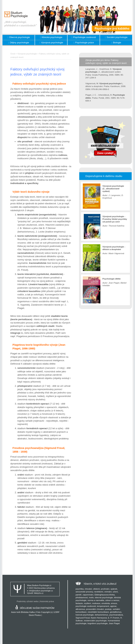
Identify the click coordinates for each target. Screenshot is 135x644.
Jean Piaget (114, 623)
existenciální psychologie (95, 620)
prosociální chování (95, 609)
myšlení (87, 603)
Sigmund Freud (83, 618)
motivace (96, 603)
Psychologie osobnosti (84, 37)
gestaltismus (116, 612)
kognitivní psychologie (98, 623)
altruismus (80, 609)
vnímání (108, 592)
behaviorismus (102, 615)
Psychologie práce (85, 43)
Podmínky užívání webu (28, 601)
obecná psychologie (104, 597)
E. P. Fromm (114, 618)
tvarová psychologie (85, 615)
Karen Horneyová (99, 618)
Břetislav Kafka (28, 612)
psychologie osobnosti (86, 606)
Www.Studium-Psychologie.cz (39, 585)
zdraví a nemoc (112, 600)
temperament (103, 606)
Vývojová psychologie (52, 43)
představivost (82, 597)
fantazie (79, 603)
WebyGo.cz (39, 593)
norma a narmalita (96, 600)
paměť (79, 595)
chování (88, 589)
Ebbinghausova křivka (105, 595)
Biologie (117, 43)
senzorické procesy (84, 592)
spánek (114, 589)
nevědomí (99, 592)
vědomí (96, 589)
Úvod (13, 54)
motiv (91, 597)
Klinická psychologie (52, 37)
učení (115, 592)
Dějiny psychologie (20, 43)
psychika (80, 589)
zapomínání (88, 595)
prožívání (105, 589)
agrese (113, 606)
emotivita (106, 603)
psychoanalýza (116, 615)
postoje (108, 609)
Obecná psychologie (20, 37)
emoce (114, 603)
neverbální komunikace (98, 612)
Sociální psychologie (117, 37)
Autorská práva (47, 601)
